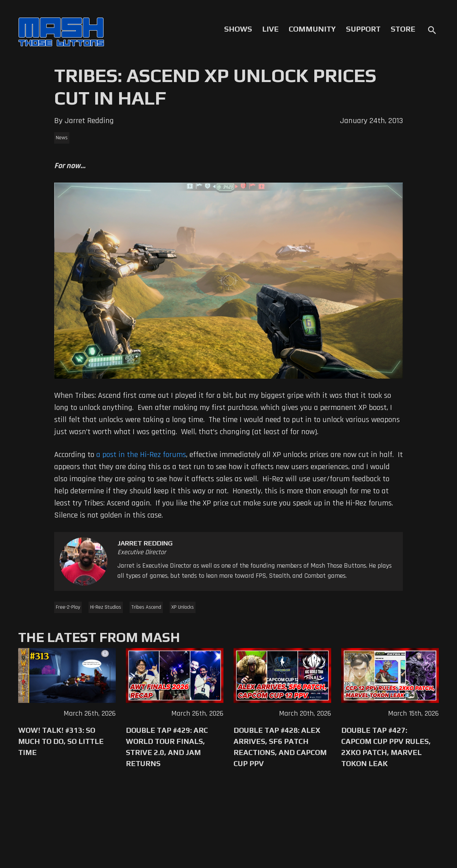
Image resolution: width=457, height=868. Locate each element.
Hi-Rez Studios (106, 607)
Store (403, 29)
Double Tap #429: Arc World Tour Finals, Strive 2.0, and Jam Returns (167, 747)
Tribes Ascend (146, 607)
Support (363, 29)
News (62, 138)
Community (312, 29)
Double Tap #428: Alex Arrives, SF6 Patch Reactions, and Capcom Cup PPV (280, 747)
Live (270, 29)
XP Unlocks (183, 607)
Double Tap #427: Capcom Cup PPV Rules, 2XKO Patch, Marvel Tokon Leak (386, 747)
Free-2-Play (68, 607)
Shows (238, 29)
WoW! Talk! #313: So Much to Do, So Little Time (61, 741)
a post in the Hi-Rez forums (141, 455)
